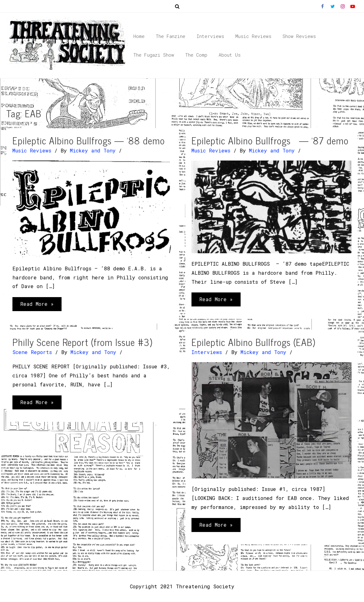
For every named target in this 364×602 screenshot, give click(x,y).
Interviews (207, 352)
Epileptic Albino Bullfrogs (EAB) (253, 342)
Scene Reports (32, 352)
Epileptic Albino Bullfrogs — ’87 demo (270, 140)
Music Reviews (32, 150)
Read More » (37, 305)
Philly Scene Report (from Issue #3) (82, 342)
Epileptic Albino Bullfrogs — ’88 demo (89, 140)
